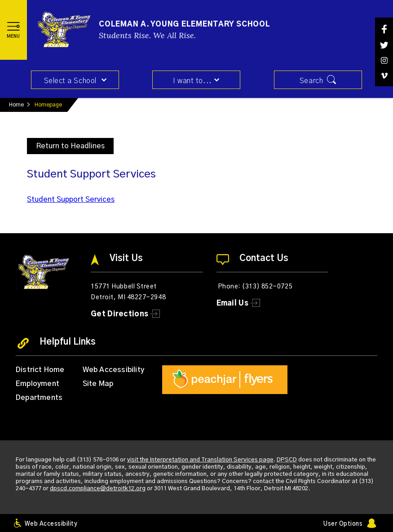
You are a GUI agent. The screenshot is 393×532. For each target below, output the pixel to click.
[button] (13, 30)
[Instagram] (384, 60)
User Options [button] (343, 524)
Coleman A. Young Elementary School (185, 24)
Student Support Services (71, 199)
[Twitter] (384, 45)
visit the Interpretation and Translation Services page (200, 459)
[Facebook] (384, 29)
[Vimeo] (384, 76)
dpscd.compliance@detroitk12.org (98, 488)
